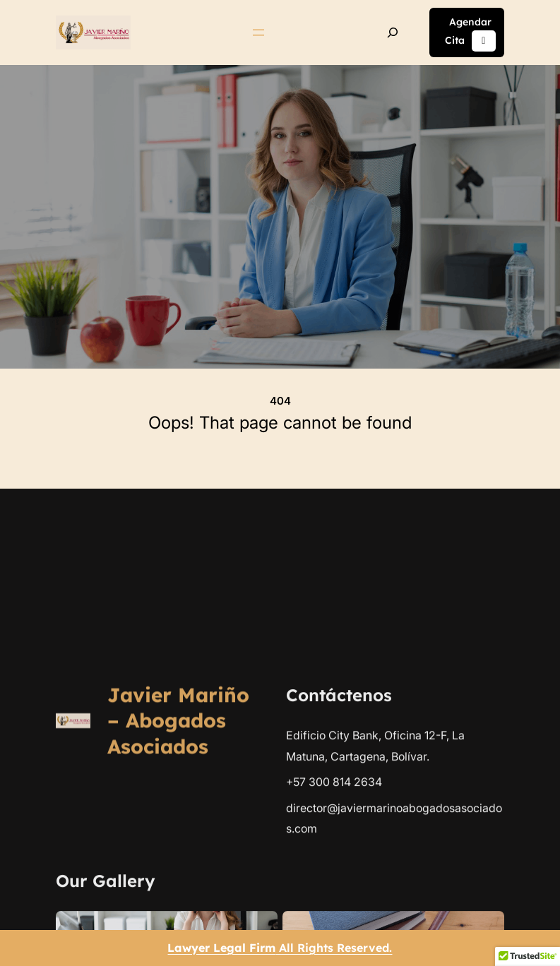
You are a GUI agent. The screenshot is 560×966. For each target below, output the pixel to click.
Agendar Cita (470, 34)
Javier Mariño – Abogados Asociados (178, 925)
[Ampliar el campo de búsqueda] (393, 32)
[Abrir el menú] (258, 32)
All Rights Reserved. (280, 948)
